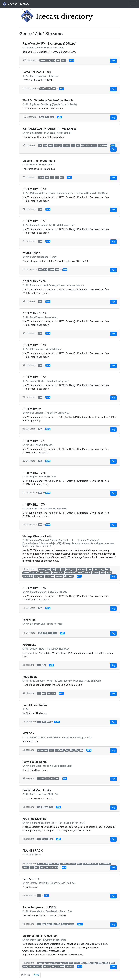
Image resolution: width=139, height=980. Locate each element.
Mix (40, 146)
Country (65, 924)
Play (113, 61)
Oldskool (60, 966)
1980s (89, 963)
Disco (48, 89)
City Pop (59, 576)
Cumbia (34, 573)
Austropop (103, 146)
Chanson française (45, 864)
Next (36, 975)
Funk (42, 89)
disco (79, 864)
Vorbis (57, 722)
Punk (90, 569)
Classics (41, 779)
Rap (53, 966)
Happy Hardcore (35, 966)
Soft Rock (59, 750)
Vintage (42, 569)
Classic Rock (43, 750)
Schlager (58, 146)
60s (48, 60)
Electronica (69, 576)
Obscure (87, 573)
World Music (70, 573)
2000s (112, 963)
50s (39, 693)
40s (39, 924)
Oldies (43, 60)
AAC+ (80, 924)
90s (88, 146)
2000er (94, 146)
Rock (64, 60)
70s (53, 60)
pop (32, 867)
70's (40, 270)
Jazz (42, 576)
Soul (74, 569)
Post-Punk (98, 569)
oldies (56, 864)
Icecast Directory (16, 4)
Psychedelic (28, 576)
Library (107, 569)
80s (58, 60)
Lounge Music (58, 573)
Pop (45, 146)
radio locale (65, 864)
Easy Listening (45, 573)
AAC (69, 177)
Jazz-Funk (50, 576)
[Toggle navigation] (133, 4)
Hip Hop (47, 966)
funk (42, 117)
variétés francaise (90, 864)
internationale (105, 864)
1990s (100, 963)
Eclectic (96, 573)
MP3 (72, 60)
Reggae (26, 573)
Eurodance (48, 963)
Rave (25, 966)
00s (106, 963)
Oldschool (70, 966)
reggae (26, 867)
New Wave (82, 569)
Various (67, 146)
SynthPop (64, 963)
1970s (77, 963)
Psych (109, 573)
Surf (36, 576)
